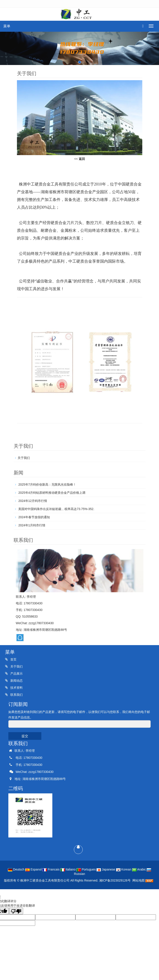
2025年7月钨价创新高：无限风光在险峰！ (47, 484)
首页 (13, 659)
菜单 (7, 26)
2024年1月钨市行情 (32, 525)
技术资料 (16, 688)
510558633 (30, 616)
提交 (25, 736)
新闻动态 (16, 681)
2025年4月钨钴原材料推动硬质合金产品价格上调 (52, 493)
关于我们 (24, 458)
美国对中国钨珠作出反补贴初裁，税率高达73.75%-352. (56, 509)
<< (79, 159)
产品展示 (16, 674)
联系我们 (16, 695)
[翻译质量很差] (16, 911)
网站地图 (139, 880)
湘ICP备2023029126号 (115, 880)
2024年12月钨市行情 (32, 501)
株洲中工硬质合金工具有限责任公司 (45, 880)
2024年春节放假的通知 (34, 517)
